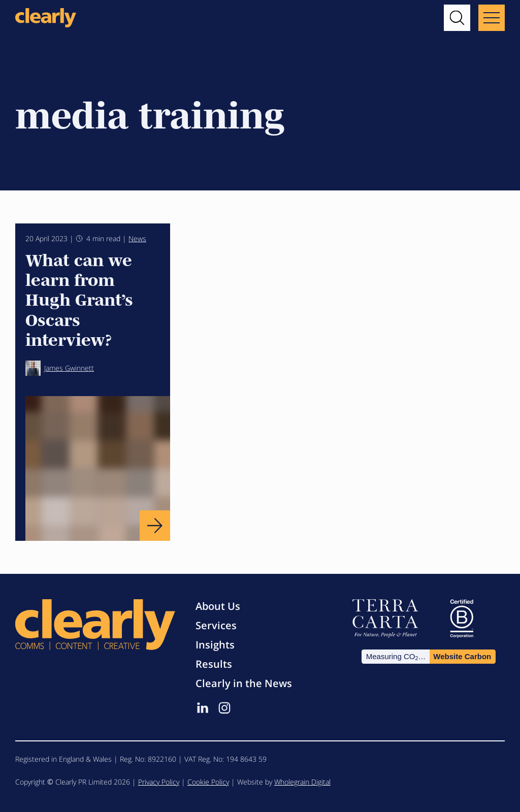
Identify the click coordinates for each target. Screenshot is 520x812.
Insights (215, 645)
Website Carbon (462, 656)
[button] (457, 18)
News (137, 238)
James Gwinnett (60, 368)
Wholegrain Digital (302, 782)
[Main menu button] (492, 18)
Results (214, 664)
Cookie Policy (208, 782)
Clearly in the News (244, 683)
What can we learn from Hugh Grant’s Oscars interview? (79, 299)
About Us (218, 606)
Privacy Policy (159, 782)
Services (216, 625)
